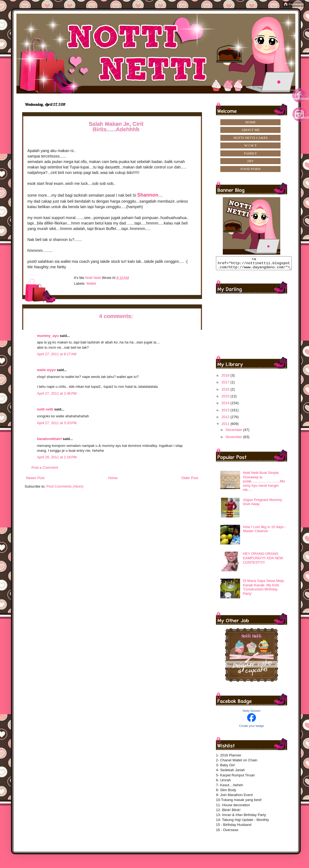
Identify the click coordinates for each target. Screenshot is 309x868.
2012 (226, 419)
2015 (226, 399)
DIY (251, 161)
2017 (226, 385)
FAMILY (250, 153)
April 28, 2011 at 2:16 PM (57, 457)
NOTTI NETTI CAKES (250, 138)
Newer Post (35, 478)
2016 (226, 392)
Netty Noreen (252, 713)
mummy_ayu (48, 336)
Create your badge (251, 728)
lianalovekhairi (49, 439)
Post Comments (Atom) (65, 486)
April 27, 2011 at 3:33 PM (57, 423)
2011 (226, 426)
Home (113, 478)
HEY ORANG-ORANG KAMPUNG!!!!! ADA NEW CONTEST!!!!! (263, 560)
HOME (250, 122)
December (235, 432)
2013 (226, 413)
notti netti (45, 409)
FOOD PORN (251, 169)
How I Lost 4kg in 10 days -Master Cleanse (264, 531)
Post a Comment (45, 468)
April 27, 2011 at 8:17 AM (57, 354)
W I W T (250, 145)
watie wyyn (46, 370)
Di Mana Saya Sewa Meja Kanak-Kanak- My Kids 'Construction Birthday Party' (263, 590)
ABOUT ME (251, 130)
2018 (226, 378)
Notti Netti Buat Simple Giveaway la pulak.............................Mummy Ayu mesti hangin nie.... (264, 484)
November (235, 439)
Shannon (148, 195)
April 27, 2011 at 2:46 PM (57, 393)
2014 (226, 405)
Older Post (190, 478)
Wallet (91, 283)
